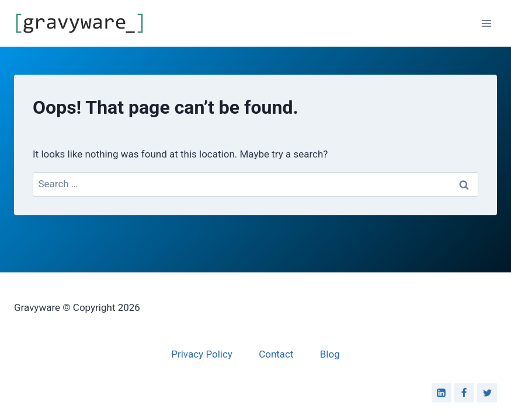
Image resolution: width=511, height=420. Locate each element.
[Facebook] (464, 393)
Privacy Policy (202, 354)
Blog (330, 354)
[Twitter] (487, 393)
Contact (276, 354)
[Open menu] (486, 23)
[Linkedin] (442, 393)
